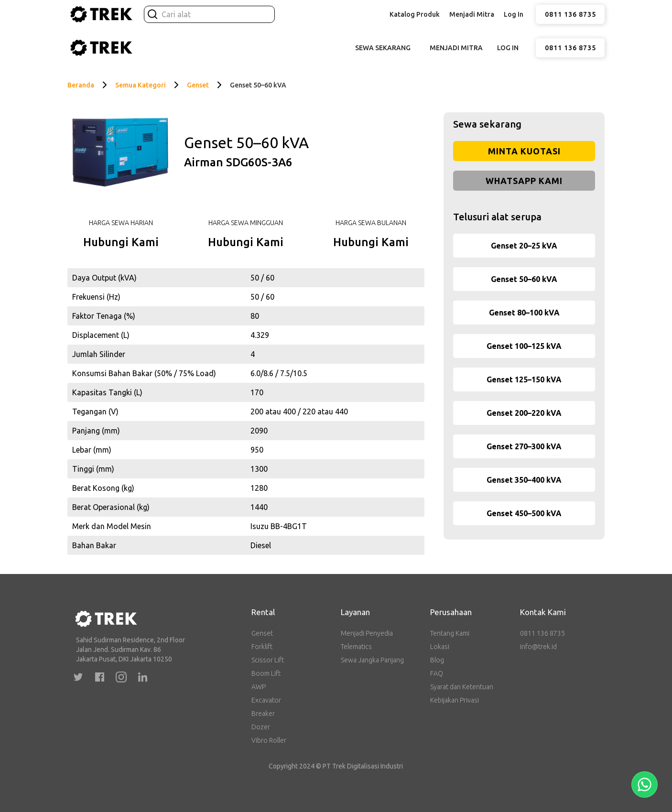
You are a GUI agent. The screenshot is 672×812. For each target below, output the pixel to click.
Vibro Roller (269, 740)
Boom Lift (266, 673)
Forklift (262, 647)
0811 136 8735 (570, 14)
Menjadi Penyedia (367, 633)
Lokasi (440, 647)
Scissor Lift (268, 660)
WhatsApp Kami (524, 181)
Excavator (266, 700)
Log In (514, 14)
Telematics (356, 647)
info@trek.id (538, 647)
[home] (101, 14)
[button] (415, 14)
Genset (262, 633)
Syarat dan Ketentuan (462, 687)
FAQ (437, 673)
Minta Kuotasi (524, 151)
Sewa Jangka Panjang (372, 660)
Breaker (263, 714)
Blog (437, 660)
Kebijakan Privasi (455, 700)
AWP (259, 687)
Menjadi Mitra (472, 14)
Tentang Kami (450, 633)
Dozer (261, 727)
